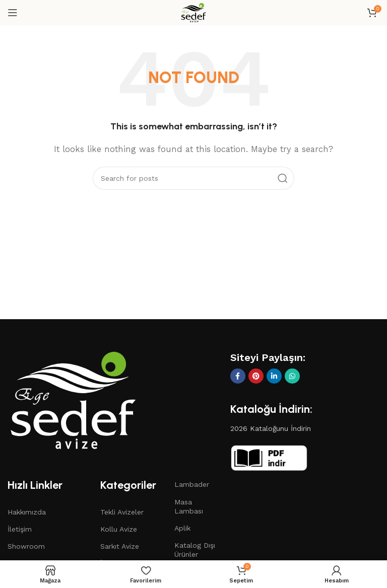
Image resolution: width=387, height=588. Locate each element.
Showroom (26, 546)
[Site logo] (193, 12)
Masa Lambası (189, 506)
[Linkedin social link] (274, 376)
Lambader (192, 484)
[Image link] (73, 399)
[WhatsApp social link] (292, 376)
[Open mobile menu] (13, 13)
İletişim (20, 529)
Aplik (182, 528)
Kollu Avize (119, 529)
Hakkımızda (27, 512)
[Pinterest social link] (256, 376)
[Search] (193, 178)
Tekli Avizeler (122, 512)
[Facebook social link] (238, 376)
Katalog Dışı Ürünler (195, 550)
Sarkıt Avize (120, 546)
